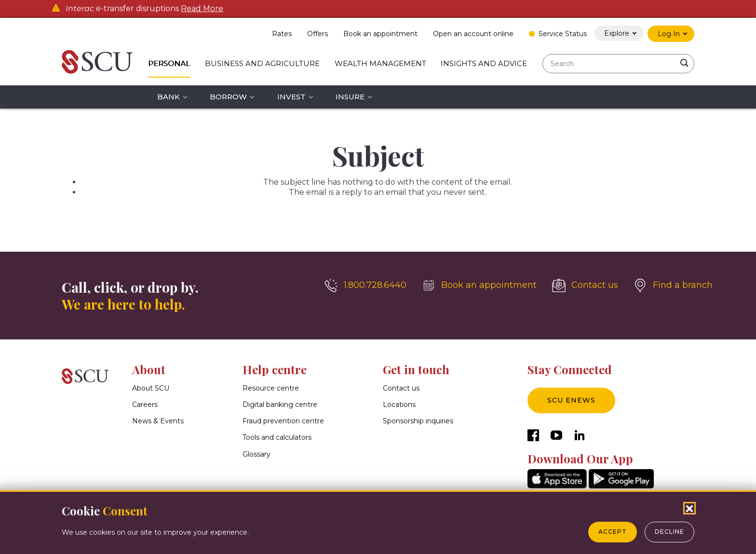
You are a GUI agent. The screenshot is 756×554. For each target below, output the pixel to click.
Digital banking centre (280, 405)
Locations (399, 405)
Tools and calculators (277, 438)
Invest (291, 97)
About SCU (151, 388)
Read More (202, 9)
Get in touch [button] (416, 369)
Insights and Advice (484, 63)
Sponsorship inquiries (418, 421)
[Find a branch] (673, 285)
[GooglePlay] (621, 486)
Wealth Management (380, 63)
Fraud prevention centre (283, 421)
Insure (350, 97)
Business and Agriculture (262, 63)
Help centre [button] (275, 369)
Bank (169, 97)
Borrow (228, 97)
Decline (669, 532)
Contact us (401, 388)
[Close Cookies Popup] (689, 508)
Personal (169, 63)
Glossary (256, 454)
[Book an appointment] (479, 285)
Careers (145, 405)
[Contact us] (585, 285)
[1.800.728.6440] (365, 285)
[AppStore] (557, 486)
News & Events (158, 421)
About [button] (149, 369)
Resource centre (271, 388)
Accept (613, 532)
